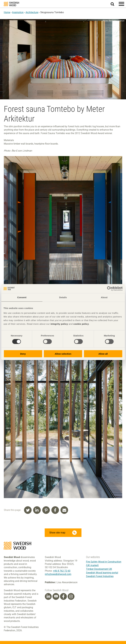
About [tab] (104, 297)
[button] (121, 4)
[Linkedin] (48, 597)
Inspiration (18, 12)
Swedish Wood (11, 4)
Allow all (103, 354)
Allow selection (63, 354)
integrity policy (59, 324)
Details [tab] (63, 297)
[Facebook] (63, 597)
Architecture (32, 12)
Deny (23, 354)
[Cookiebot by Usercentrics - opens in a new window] (109, 289)
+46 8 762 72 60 (62, 571)
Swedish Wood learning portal (102, 573)
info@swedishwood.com (58, 574)
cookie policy (81, 324)
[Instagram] (71, 597)
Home (7, 12)
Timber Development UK (99, 569)
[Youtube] (56, 596)
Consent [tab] (22, 297)
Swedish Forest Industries (100, 576)
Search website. (114, 4)
